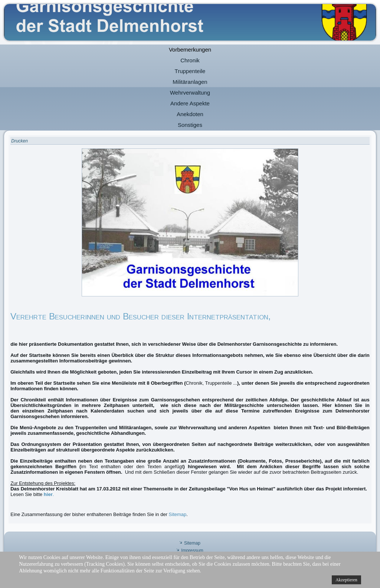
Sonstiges (190, 125)
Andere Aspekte (190, 103)
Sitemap (178, 514)
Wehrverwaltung (190, 93)
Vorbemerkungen (190, 50)
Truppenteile (190, 71)
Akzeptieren (346, 580)
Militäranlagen (190, 82)
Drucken (19, 141)
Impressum (192, 551)
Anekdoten (190, 114)
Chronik (190, 60)
